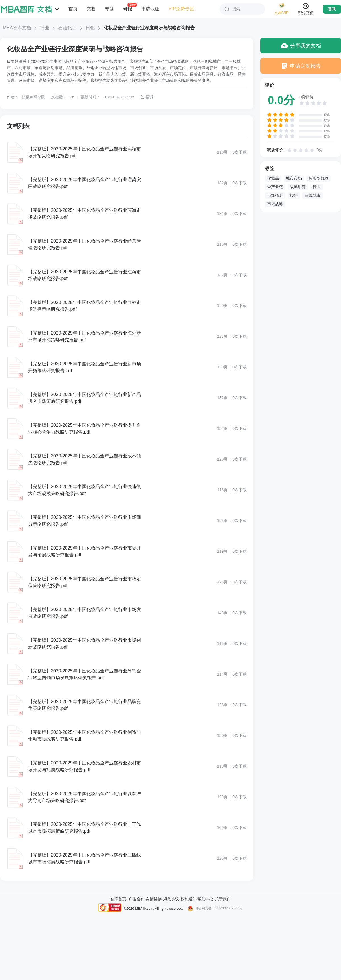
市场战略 (275, 204)
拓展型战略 (319, 178)
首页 (73, 9)
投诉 (147, 97)
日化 (90, 28)
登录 (332, 9)
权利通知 (188, 899)
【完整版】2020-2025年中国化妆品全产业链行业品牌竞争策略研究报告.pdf (85, 705)
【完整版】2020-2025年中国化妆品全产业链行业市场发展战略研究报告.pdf (85, 613)
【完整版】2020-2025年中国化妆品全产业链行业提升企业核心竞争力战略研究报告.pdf (85, 429)
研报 (128, 9)
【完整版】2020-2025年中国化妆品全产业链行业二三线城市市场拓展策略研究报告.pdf (85, 828)
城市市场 (294, 178)
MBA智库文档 (17, 28)
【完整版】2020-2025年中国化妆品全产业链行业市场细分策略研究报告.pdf (85, 521)
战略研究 (298, 187)
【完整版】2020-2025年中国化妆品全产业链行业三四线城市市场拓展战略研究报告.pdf (85, 858)
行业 (45, 28)
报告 (294, 195)
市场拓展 (275, 195)
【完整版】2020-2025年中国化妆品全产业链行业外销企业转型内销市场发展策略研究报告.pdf (85, 674)
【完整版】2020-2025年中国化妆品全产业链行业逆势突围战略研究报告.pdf (85, 183)
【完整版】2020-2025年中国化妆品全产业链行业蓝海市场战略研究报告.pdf (85, 214)
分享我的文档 (301, 46)
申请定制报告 (301, 66)
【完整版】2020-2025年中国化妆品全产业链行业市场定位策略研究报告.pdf (85, 582)
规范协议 (171, 899)
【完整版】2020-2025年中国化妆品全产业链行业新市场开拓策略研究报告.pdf (85, 367)
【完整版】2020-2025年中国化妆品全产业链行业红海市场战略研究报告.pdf (85, 275)
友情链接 (154, 899)
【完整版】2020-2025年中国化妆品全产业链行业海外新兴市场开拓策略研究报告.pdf (85, 336)
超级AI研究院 (33, 97)
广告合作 (137, 899)
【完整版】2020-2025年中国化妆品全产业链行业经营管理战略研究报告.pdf (85, 244)
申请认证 (150, 9)
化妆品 (273, 178)
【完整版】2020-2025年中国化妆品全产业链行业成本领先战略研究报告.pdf (85, 459)
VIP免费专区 (181, 9)
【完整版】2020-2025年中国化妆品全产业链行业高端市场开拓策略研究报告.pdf (85, 152)
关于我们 (223, 899)
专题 (109, 9)
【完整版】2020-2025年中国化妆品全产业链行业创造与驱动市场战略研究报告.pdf (85, 736)
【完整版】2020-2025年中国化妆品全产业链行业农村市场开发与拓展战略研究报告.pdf (85, 766)
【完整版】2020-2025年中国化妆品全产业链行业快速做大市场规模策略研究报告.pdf (85, 490)
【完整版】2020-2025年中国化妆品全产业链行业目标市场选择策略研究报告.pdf (85, 306)
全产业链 (275, 187)
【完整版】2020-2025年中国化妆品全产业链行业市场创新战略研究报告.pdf (85, 644)
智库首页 (118, 899)
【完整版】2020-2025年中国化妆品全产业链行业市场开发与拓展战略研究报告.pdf (85, 551)
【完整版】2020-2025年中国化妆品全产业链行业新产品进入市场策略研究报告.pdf (85, 398)
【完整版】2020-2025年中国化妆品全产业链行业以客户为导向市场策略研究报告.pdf (85, 797)
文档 (91, 9)
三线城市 (313, 195)
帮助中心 (205, 899)
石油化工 (67, 28)
